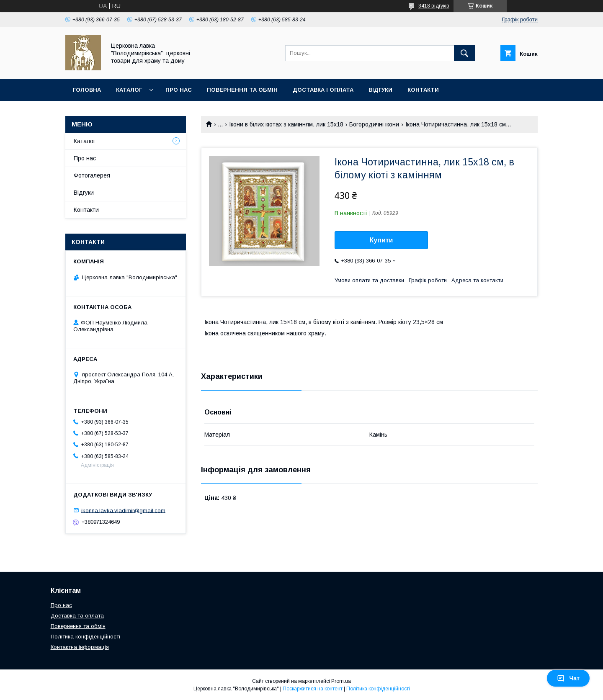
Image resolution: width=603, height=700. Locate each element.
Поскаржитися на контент (313, 689)
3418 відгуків (434, 6)
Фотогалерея (92, 175)
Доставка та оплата (77, 616)
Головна (87, 90)
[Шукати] (464, 53)
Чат (568, 678)
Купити (381, 240)
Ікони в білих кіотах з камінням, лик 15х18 (286, 124)
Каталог (129, 90)
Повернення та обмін (242, 90)
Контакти (423, 90)
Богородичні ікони (374, 124)
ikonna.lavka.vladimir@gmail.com (123, 510)
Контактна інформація (80, 647)
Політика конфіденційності (85, 637)
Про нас (179, 90)
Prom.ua (341, 681)
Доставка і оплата (323, 90)
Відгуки (380, 90)
